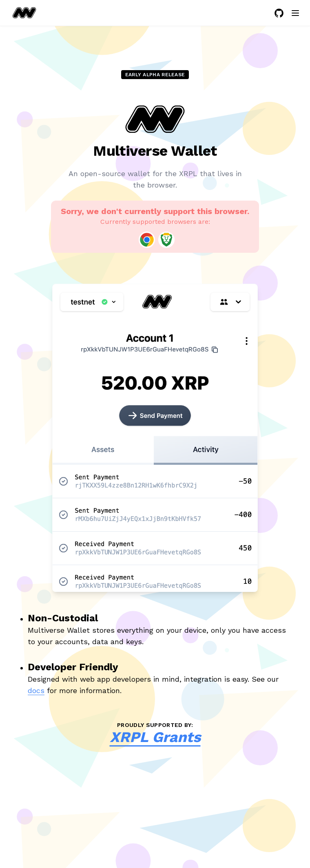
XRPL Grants (155, 737)
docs (36, 690)
